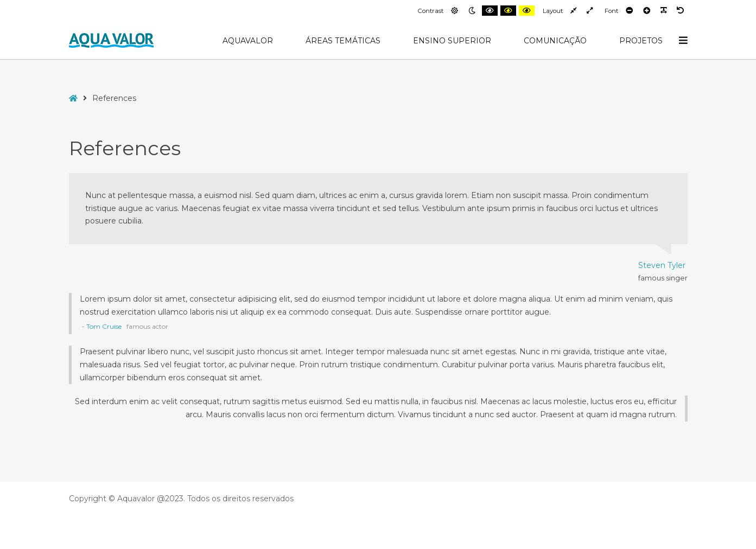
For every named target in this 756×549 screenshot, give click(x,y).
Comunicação (555, 41)
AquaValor (248, 41)
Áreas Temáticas (343, 41)
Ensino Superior (452, 41)
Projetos (641, 41)
